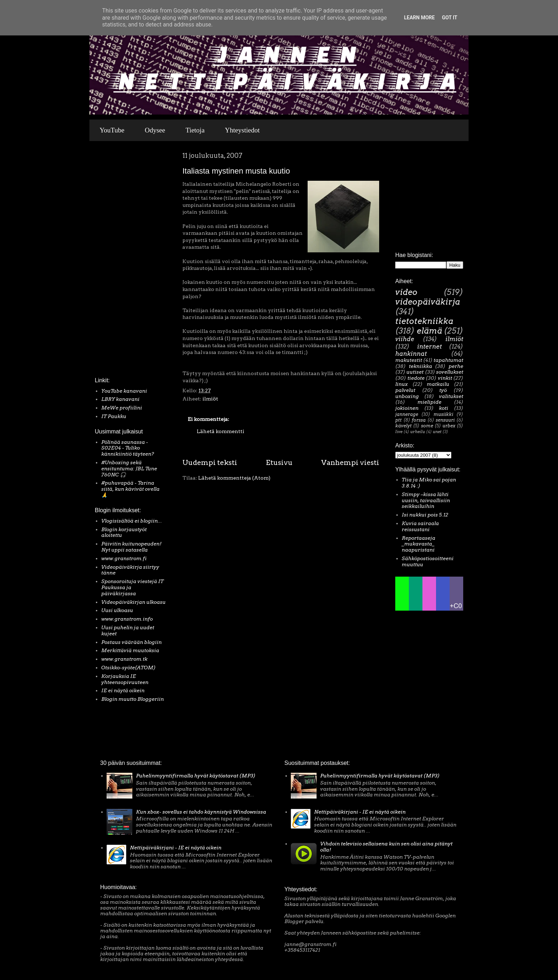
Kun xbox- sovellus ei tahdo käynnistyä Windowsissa (201, 812)
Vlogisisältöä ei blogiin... (132, 521)
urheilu (418, 432)
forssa (419, 420)
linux (402, 384)
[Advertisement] (116, 261)
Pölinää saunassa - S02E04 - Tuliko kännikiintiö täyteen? (128, 448)
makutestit (409, 360)
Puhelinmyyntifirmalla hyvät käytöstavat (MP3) (196, 776)
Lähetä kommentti (221, 431)
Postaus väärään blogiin (131, 642)
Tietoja (195, 130)
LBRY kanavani (120, 399)
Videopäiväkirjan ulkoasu (133, 602)
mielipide (429, 402)
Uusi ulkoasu (117, 610)
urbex (449, 426)
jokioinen (407, 408)
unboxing (407, 396)
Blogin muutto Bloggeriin (133, 699)
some (427, 426)
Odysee (155, 130)
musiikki (443, 414)
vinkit (445, 378)
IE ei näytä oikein (123, 690)
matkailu (438, 384)
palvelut (405, 390)
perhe (456, 366)
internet (429, 346)
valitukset (451, 396)
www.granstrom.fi (124, 558)
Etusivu (279, 462)
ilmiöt (210, 399)
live (399, 432)
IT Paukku (114, 416)
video (406, 292)
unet (437, 432)
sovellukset (450, 372)
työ (443, 390)
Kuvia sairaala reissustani (420, 526)
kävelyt (403, 426)
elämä (429, 331)
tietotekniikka (424, 321)
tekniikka (420, 366)
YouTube (112, 130)
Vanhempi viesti (350, 462)
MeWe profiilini (122, 408)
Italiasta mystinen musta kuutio (236, 171)
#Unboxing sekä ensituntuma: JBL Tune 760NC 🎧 (129, 469)
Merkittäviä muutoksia (130, 650)
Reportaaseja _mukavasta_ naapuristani (418, 544)
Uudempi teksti (210, 462)
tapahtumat (448, 360)
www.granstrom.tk (124, 659)
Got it (449, 18)
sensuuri (445, 420)
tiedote (416, 378)
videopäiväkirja (428, 302)
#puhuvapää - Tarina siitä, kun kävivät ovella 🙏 (130, 489)
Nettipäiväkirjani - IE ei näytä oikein (176, 848)
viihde (405, 339)
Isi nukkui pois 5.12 (425, 515)
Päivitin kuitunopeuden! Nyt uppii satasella (131, 547)
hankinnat (411, 354)
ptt (398, 420)
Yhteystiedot (242, 130)
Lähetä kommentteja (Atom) (234, 478)
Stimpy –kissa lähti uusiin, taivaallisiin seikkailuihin (426, 500)
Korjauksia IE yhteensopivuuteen (125, 679)
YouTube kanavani (124, 391)
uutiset (415, 372)
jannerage (407, 414)
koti (444, 408)
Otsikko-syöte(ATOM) (128, 668)
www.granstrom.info (127, 619)
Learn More (419, 18)
